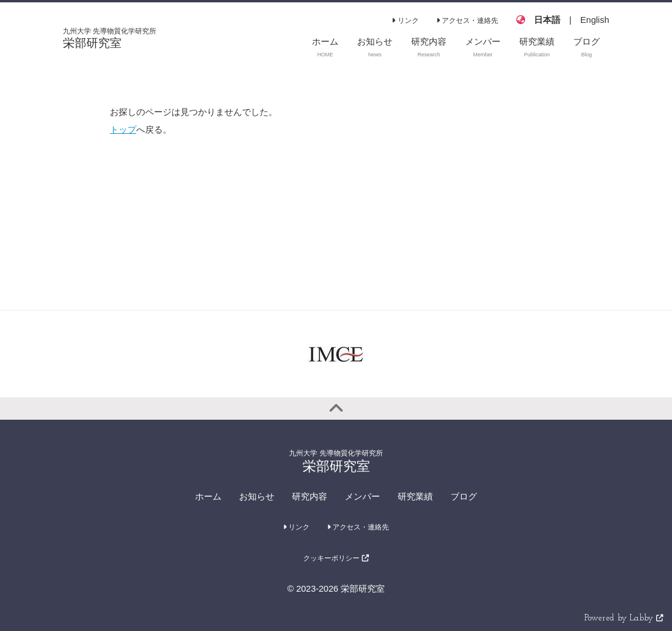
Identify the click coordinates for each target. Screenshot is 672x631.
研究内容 (310, 496)
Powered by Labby (624, 618)
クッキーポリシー (336, 558)
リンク (405, 21)
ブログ (464, 496)
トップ (123, 129)
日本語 (547, 20)
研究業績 (415, 496)
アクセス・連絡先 (467, 21)
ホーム (208, 496)
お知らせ (257, 496)
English (595, 20)
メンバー (362, 496)
